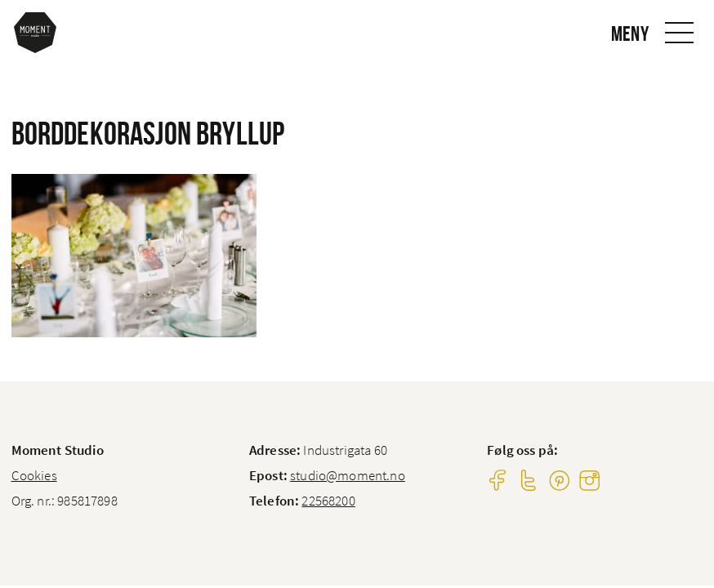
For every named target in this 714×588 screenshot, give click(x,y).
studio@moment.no (348, 475)
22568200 (328, 501)
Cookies (34, 475)
